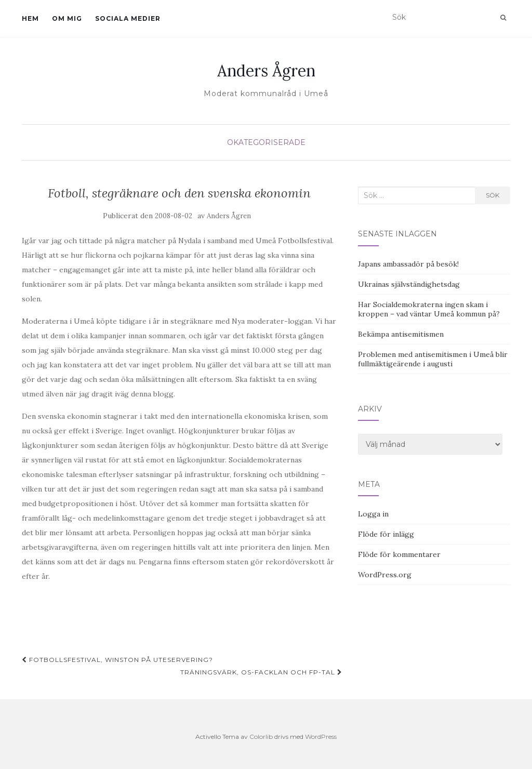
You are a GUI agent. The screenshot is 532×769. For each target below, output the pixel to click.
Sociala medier (128, 18)
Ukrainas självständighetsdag (409, 284)
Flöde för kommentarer (399, 554)
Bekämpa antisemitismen (401, 334)
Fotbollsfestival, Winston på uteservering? (117, 660)
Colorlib (261, 737)
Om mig (67, 18)
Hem (30, 18)
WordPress (321, 737)
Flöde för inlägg (386, 534)
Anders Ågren (266, 71)
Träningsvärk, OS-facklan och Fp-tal (261, 672)
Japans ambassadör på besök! (408, 264)
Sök (493, 195)
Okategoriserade (266, 142)
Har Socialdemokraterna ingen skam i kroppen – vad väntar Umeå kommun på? (429, 309)
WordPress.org (385, 575)
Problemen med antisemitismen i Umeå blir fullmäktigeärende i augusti (433, 359)
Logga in (373, 514)
